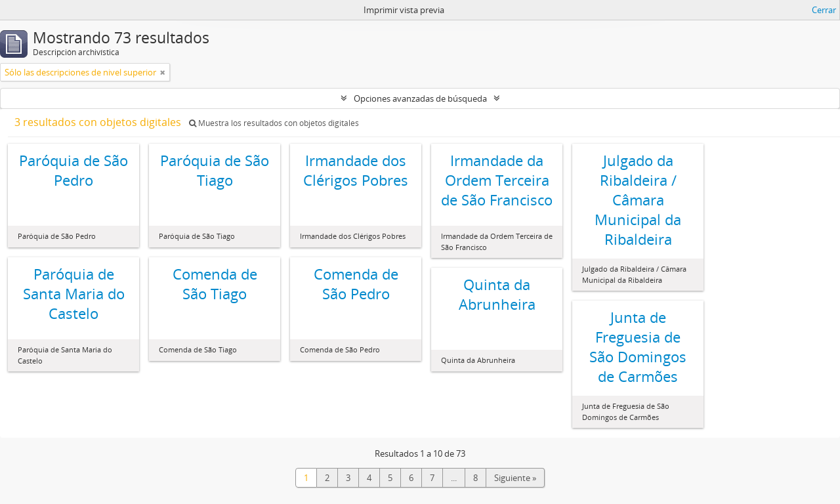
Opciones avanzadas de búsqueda (420, 98)
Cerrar (824, 10)
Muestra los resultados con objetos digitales (274, 123)
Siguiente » (515, 478)
